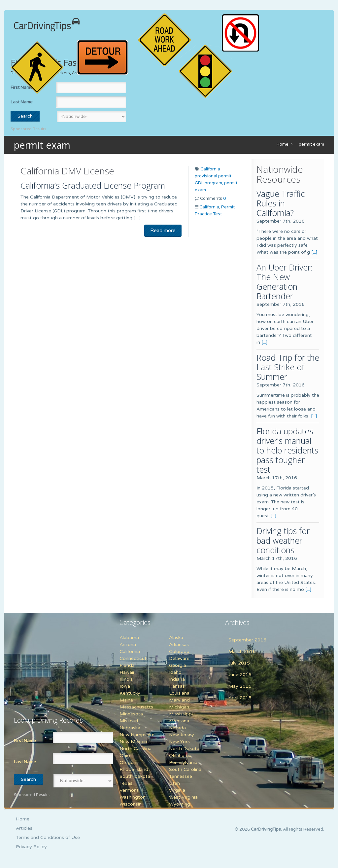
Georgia (178, 665)
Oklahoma (180, 756)
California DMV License (67, 171)
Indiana (177, 679)
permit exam (311, 144)
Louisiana (179, 693)
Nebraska (130, 728)
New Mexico (133, 742)
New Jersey (182, 735)
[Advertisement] (55, 661)
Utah (174, 783)
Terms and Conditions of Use (48, 837)
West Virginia (183, 797)
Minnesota (131, 714)
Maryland (179, 700)
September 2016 (247, 640)
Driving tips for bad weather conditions (283, 540)
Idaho (175, 672)
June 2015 (240, 675)
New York (179, 742)
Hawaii (127, 672)
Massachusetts (136, 707)
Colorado (179, 651)
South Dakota (135, 776)
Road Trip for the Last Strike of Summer (288, 367)
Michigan (179, 707)
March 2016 (242, 651)
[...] (314, 252)
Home (283, 144)
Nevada (177, 728)
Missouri (129, 721)
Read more (163, 231)
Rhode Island (134, 769)
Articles (24, 828)
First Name (25, 741)
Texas (126, 783)
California (209, 207)
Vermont (129, 790)
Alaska (176, 638)
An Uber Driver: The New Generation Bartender (285, 282)
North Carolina (135, 749)
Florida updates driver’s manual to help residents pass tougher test (287, 450)
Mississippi (181, 714)
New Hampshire (137, 735)
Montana (179, 721)
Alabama (129, 638)
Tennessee (181, 776)
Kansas (177, 686)
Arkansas (179, 645)
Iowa (125, 686)
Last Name (22, 102)
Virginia (177, 790)
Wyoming (180, 804)
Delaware (179, 658)
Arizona (128, 645)
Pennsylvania (183, 762)
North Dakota (184, 749)
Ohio (125, 756)
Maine (126, 700)
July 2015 (239, 663)
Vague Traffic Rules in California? (281, 203)
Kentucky (130, 693)
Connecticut (133, 658)
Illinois (126, 679)
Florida (127, 665)
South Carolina (185, 769)
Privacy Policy (31, 847)
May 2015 (240, 686)
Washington (133, 797)
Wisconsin (131, 804)
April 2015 (240, 698)
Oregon (128, 762)
